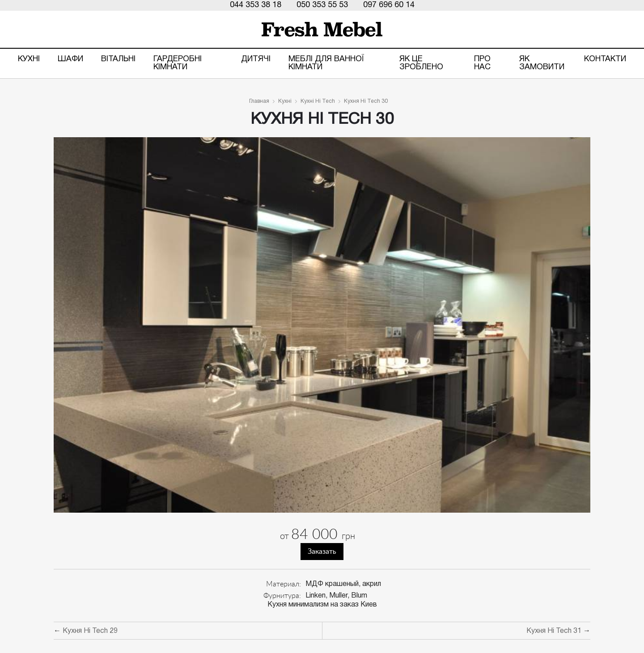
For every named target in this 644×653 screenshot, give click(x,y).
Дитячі (256, 59)
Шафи (70, 59)
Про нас (482, 63)
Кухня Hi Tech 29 (90, 631)
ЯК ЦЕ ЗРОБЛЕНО (421, 63)
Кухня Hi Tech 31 (554, 631)
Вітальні (118, 59)
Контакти (605, 59)
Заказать (322, 552)
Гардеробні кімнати (178, 63)
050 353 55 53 (322, 5)
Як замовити (542, 63)
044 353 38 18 (256, 5)
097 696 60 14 (389, 5)
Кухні (29, 59)
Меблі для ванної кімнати (326, 63)
